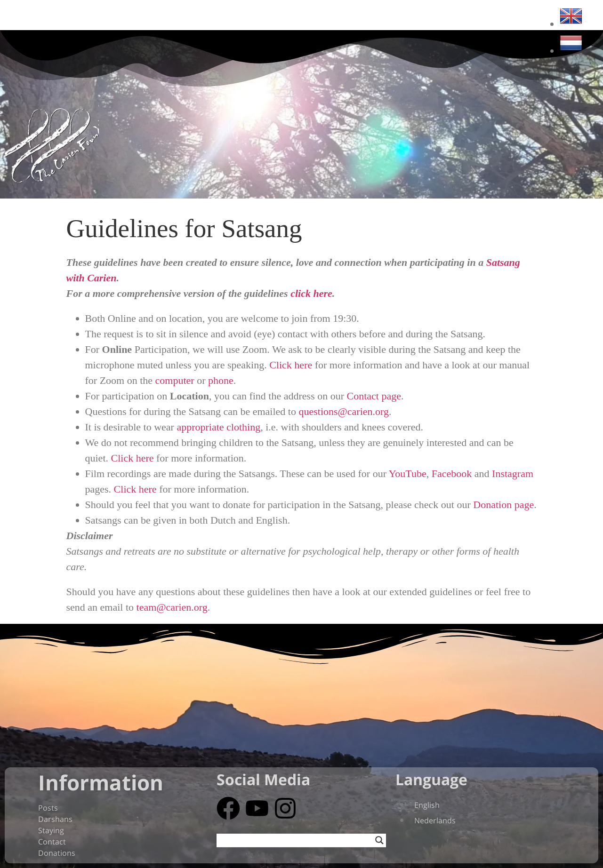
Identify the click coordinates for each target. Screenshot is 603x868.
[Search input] (297, 840)
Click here (291, 365)
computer (175, 380)
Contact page (374, 396)
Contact (52, 842)
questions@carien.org (344, 411)
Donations (57, 853)
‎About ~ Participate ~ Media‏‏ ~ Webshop (299, 18)
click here (311, 293)
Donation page (503, 505)
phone (221, 380)
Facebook (452, 474)
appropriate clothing (218, 427)
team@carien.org (172, 607)
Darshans (55, 819)
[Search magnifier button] (379, 840)
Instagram (513, 474)
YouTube (408, 474)
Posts (48, 808)
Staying (51, 830)
